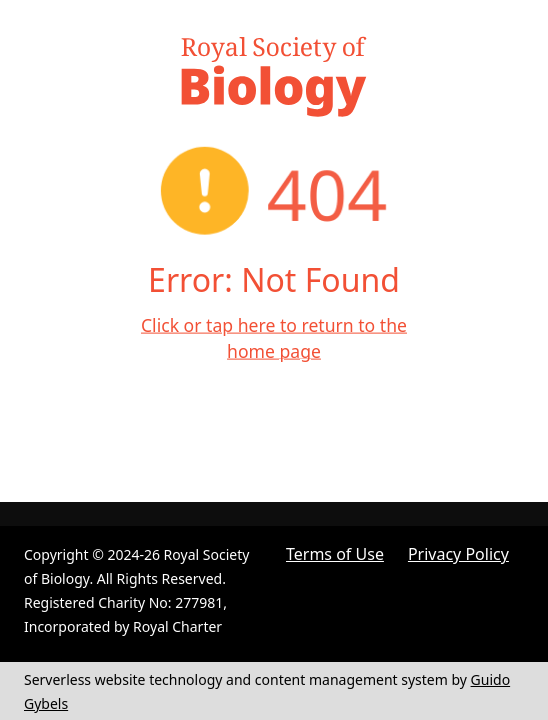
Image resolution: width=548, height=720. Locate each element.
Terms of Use (335, 554)
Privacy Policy (458, 554)
